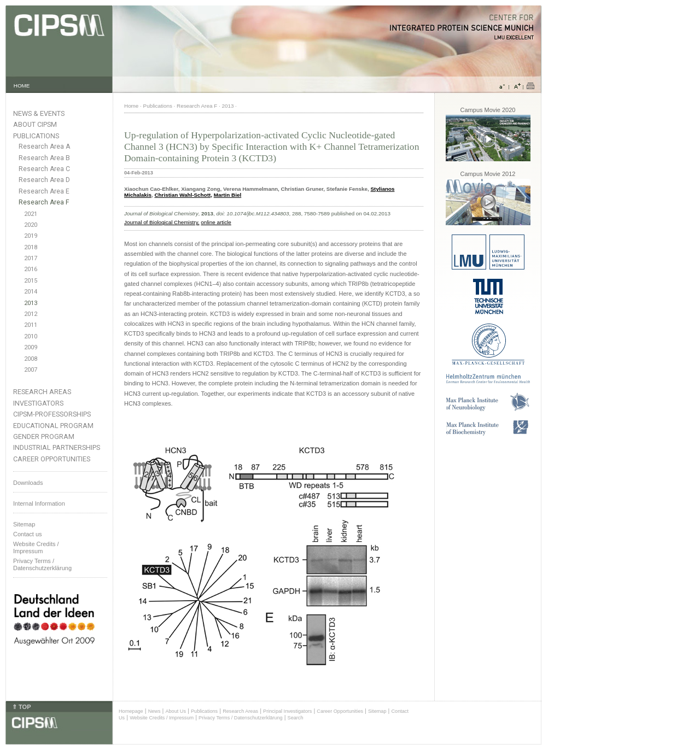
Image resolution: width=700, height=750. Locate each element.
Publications (36, 136)
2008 (31, 359)
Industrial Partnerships (57, 447)
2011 (31, 325)
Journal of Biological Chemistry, (162, 222)
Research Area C (44, 169)
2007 (31, 370)
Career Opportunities (52, 459)
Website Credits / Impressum (162, 718)
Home (131, 106)
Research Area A (44, 147)
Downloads (28, 483)
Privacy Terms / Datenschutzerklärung (42, 564)
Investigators (38, 403)
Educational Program (53, 426)
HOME (22, 86)
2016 (31, 269)
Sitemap (24, 524)
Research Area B (44, 158)
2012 (31, 314)
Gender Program (44, 436)
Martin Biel (227, 195)
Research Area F (44, 202)
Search (296, 718)
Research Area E (44, 191)
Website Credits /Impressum (36, 547)
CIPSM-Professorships (52, 414)
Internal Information (39, 503)
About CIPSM (35, 124)
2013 (31, 303)
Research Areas (42, 392)
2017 (31, 258)
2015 (31, 281)
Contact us (28, 534)
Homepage (131, 711)
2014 (31, 292)
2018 (31, 247)
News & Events (39, 113)
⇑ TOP (21, 707)
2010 (31, 336)
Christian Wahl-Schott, (183, 195)
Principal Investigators (287, 711)
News (154, 711)
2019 (31, 236)
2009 (31, 347)
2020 (31, 225)
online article (216, 222)
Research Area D (44, 180)
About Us (176, 711)
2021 (31, 214)
